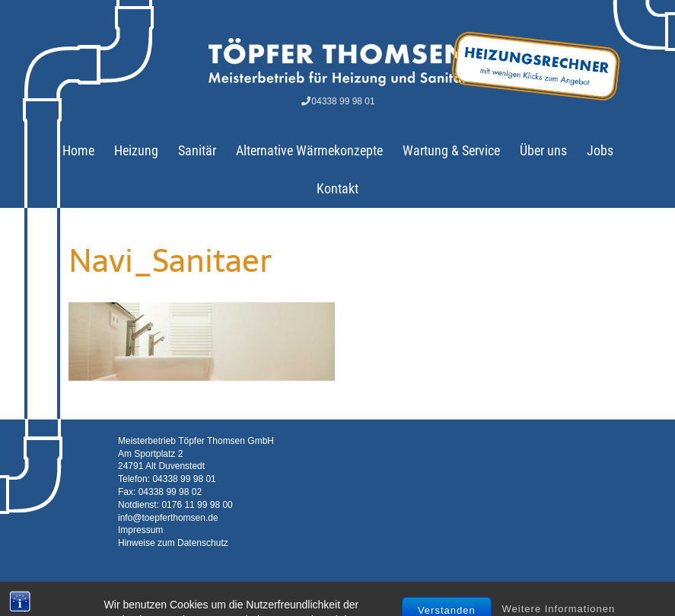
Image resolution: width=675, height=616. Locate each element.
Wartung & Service (451, 150)
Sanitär (197, 150)
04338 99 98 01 (337, 101)
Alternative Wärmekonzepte (309, 150)
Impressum (140, 530)
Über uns (543, 150)
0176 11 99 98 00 (197, 505)
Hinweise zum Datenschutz (173, 543)
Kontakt (337, 188)
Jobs (600, 150)
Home (78, 150)
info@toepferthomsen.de (168, 518)
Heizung (136, 150)
